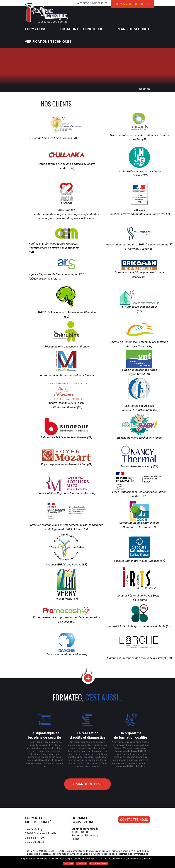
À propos (83, 3)
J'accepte (69, 864)
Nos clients (100, 3)
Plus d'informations (99, 864)
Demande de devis (132, 4)
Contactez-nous (134, 820)
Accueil (133, 88)
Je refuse (82, 864)
